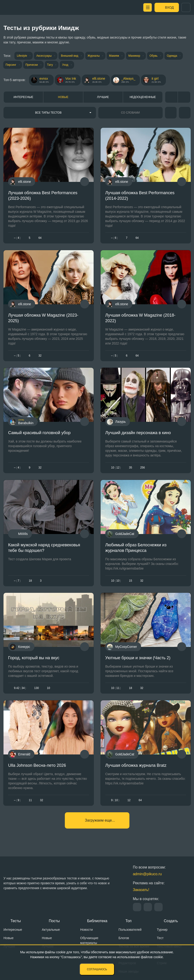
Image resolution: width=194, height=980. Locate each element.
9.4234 (20, 688)
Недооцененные (143, 97)
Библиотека (97, 921)
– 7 (17, 581)
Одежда (172, 56)
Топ (128, 921)
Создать (171, 921)
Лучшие (103, 97)
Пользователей (130, 930)
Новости (86, 930)
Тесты (16, 921)
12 (129, 800)
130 (36, 688)
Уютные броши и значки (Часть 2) (138, 658)
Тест (160, 938)
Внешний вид (69, 56)
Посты (54, 921)
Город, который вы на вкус (34, 658)
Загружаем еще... (100, 820)
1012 (116, 468)
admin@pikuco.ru (147, 874)
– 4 (17, 238)
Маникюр (134, 56)
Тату (50, 65)
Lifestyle (22, 56)
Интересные (23, 97)
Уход (65, 65)
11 (30, 800)
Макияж (114, 56)
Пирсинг (11, 65)
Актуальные (51, 930)
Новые (63, 97)
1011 (116, 688)
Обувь (153, 56)
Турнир (162, 930)
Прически (32, 65)
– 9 (17, 800)
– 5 (17, 356)
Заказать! (141, 890)
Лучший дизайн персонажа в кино (138, 433)
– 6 (114, 238)
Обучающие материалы (89, 940)
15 (130, 581)
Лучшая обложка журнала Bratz (136, 765)
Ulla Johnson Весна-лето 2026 (37, 765)
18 (30, 581)
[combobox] (50, 113)
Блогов (124, 938)
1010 (116, 581)
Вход (169, 7)
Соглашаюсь (97, 969)
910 (115, 800)
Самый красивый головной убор (39, 433)
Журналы (94, 56)
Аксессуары (44, 56)
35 (130, 468)
